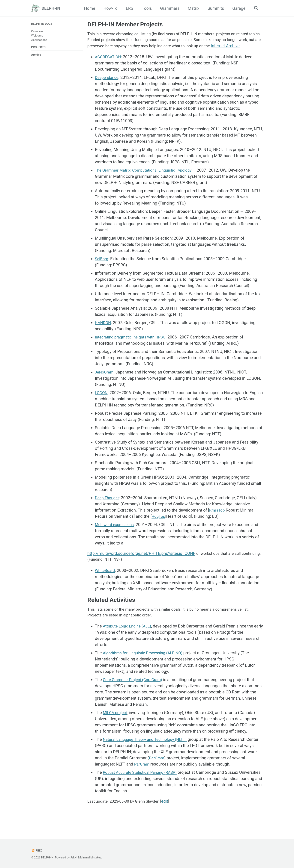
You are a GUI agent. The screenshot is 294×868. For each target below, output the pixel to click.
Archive (36, 55)
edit (170, 812)
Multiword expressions (116, 533)
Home (88, 8)
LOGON (102, 401)
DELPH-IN (51, 8)
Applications (39, 40)
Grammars (168, 8)
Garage (238, 8)
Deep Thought (108, 506)
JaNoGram (105, 380)
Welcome (37, 36)
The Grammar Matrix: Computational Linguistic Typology (146, 178)
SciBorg (102, 267)
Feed (37, 850)
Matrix (192, 8)
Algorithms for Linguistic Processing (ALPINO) (145, 664)
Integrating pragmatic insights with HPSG (133, 345)
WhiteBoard (106, 579)
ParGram (174, 769)
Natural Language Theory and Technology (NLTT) (147, 750)
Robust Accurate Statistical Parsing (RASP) (142, 783)
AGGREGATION (109, 65)
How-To (109, 8)
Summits (214, 8)
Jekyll (74, 858)
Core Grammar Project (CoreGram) (134, 690)
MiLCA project (116, 723)
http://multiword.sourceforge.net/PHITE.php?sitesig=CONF (141, 561)
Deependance (107, 86)
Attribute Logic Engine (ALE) (129, 637)
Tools (145, 8)
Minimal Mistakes (92, 858)
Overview (37, 31)
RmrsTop (218, 518)
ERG (128, 8)
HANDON (103, 331)
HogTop (159, 524)
